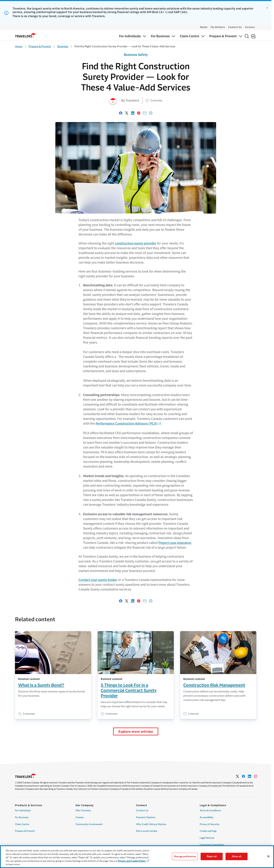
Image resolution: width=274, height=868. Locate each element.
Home (19, 46)
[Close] (268, 856)
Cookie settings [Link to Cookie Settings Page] (208, 831)
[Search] (247, 36)
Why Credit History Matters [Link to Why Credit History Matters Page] (151, 824)
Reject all (212, 856)
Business (63, 46)
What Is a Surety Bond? (41, 685)
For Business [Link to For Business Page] (22, 817)
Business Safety (136, 55)
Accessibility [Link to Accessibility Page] (207, 817)
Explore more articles (136, 732)
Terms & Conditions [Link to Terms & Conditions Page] (210, 811)
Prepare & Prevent (40, 46)
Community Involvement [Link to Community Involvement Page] (89, 824)
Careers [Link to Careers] (80, 817)
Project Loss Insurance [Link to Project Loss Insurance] (175, 543)
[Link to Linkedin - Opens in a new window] (249, 776)
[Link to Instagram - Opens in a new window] (255, 776)
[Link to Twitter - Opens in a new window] (237, 776)
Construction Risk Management (214, 685)
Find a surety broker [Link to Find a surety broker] (147, 831)
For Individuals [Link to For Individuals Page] (23, 811)
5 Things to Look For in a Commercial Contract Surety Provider (129, 690)
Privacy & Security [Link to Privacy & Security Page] (210, 824)
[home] (25, 35)
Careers (250, 27)
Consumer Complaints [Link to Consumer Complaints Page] (212, 845)
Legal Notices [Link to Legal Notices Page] (207, 838)
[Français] (253, 36)
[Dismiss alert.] (267, 8)
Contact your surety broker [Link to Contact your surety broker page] (98, 580)
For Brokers (218, 27)
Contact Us (235, 27)
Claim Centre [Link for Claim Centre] (22, 824)
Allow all (237, 856)
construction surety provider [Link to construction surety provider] (136, 243)
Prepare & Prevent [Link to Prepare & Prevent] (25, 831)
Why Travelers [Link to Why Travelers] (83, 811)
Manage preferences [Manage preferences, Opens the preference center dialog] (185, 856)
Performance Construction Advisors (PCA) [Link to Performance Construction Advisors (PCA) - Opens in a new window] (127, 424)
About (204, 27)
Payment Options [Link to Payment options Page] (146, 817)
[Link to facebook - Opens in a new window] (243, 776)
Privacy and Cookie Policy (132, 861)
